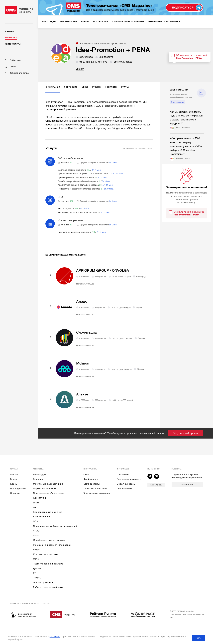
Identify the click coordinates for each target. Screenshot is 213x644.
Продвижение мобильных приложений (55, 526)
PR (35, 573)
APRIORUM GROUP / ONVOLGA (103, 271)
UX (35, 507)
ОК (199, 638)
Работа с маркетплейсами (48, 587)
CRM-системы (92, 484)
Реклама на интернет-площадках (52, 545)
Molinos (83, 363)
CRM (36, 521)
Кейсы (14, 484)
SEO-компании (41, 517)
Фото (36, 559)
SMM (36, 535)
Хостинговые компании (97, 493)
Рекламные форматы (129, 479)
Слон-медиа (86, 332)
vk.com (80, 69)
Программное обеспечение (49, 493)
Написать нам (156, 485)
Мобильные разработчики (48, 484)
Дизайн (37, 568)
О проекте (123, 474)
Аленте (82, 394)
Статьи (14, 474)
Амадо (82, 301)
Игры (36, 503)
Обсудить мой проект (185, 433)
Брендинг (39, 479)
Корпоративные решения (48, 512)
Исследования (18, 489)
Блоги (13, 479)
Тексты (37, 578)
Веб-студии (40, 474)
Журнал (9, 31)
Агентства (11, 38)
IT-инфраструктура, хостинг (49, 540)
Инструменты (13, 44)
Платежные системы (95, 489)
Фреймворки (91, 479)
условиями (55, 636)
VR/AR (37, 531)
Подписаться (187, 485)
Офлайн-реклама (43, 583)
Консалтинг (40, 498)
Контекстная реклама (46, 554)
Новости (15, 493)
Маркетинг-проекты (45, 489)
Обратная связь (126, 484)
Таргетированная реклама (48, 564)
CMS (86, 474)
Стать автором (177, 102)
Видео (37, 550)
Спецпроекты (124, 489)
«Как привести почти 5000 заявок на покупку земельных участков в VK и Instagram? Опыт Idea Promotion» (186, 146)
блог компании (179, 90)
